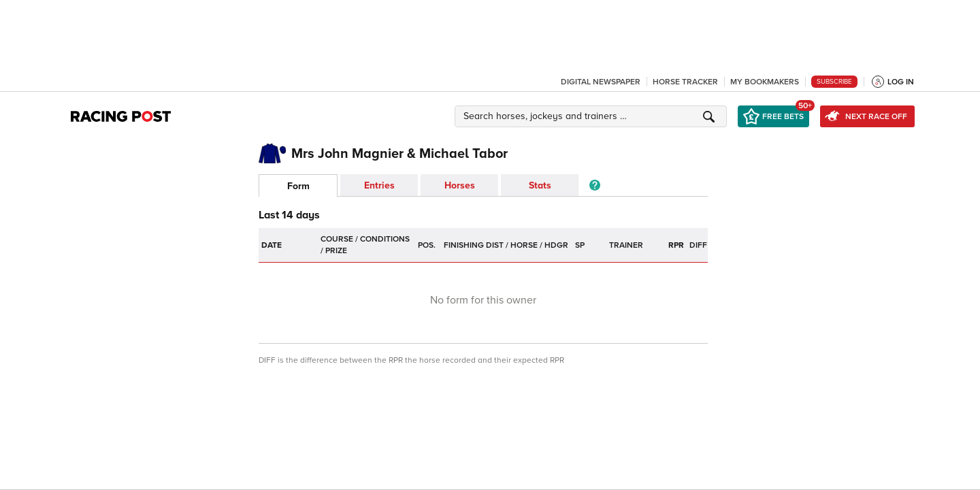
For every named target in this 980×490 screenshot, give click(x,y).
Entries (379, 185)
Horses (460, 185)
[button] (593, 116)
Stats (540, 185)
